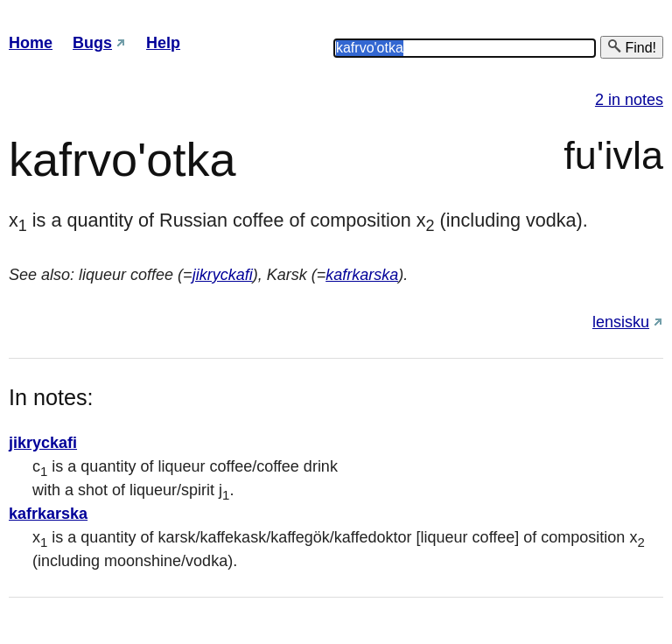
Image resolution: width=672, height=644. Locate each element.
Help (163, 43)
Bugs (92, 43)
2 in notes (629, 100)
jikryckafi (223, 275)
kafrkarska (362, 275)
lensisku (621, 322)
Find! (632, 47)
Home (31, 43)
